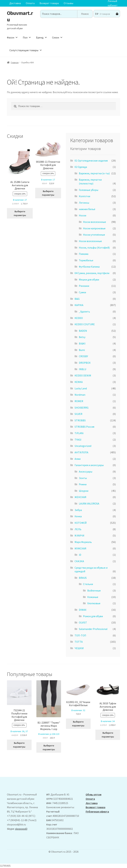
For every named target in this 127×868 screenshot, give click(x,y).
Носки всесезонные (95, 222)
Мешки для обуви (89, 280)
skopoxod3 (21, 829)
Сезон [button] (57, 37)
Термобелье (86, 260)
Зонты (83, 478)
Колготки (85, 196)
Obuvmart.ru (20, 16)
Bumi (82, 350)
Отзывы (68, 3)
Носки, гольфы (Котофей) (94, 248)
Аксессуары (86, 472)
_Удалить (84, 311)
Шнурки (84, 491)
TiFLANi (79, 433)
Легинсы (84, 203)
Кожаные (93, 597)
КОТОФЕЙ (81, 523)
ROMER (79, 401)
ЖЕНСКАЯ (80, 497)
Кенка (78, 516)
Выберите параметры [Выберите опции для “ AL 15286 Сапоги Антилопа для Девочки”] (20, 213)
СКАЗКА (79, 561)
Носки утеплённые (94, 235)
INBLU (83, 369)
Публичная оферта (97, 812)
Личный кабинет (113, 3)
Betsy (82, 337)
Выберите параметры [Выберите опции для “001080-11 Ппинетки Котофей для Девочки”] (48, 193)
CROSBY (83, 356)
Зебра (78, 510)
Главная (15, 62)
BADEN (83, 331)
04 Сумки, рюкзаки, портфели (92, 273)
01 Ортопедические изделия (91, 161)
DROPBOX (85, 363)
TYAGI (78, 440)
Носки (83, 215)
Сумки (82, 292)
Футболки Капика (89, 267)
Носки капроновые (94, 228)
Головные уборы (89, 190)
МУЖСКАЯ (80, 548)
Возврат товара (49, 3)
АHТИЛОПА (81, 452)
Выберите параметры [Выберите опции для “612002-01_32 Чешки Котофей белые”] (78, 724)
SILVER (78, 414)
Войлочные (94, 590)
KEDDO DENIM (83, 375)
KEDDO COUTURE (85, 324)
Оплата (30, 3)
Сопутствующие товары (26, 50)
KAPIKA (79, 305)
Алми (78, 459)
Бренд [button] (42, 37)
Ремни (83, 484)
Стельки (88, 584)
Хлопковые (94, 603)
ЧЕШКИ (79, 648)
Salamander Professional (93, 629)
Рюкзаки (84, 286)
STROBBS (80, 420)
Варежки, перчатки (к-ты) (94, 173)
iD (80, 555)
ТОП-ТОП (80, 635)
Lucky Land (81, 388)
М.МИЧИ (79, 535)
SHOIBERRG (82, 408)
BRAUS (83, 578)
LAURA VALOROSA (89, 504)
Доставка (15, 3)
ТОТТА (79, 642)
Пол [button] (27, 37)
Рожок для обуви (93, 616)
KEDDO (79, 318)
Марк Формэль (83, 542)
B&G (77, 299)
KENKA (79, 382)
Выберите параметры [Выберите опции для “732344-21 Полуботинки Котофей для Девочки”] (19, 745)
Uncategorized (83, 446)
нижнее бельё (87, 209)
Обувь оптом (94, 794)
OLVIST (83, 622)
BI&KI (82, 343)
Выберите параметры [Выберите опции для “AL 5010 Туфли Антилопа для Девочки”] (108, 735)
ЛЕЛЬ (78, 529)
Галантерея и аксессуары (89, 465)
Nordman (80, 395)
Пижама (84, 254)
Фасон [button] (12, 37)
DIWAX (83, 610)
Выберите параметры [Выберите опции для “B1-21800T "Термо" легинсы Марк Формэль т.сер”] (49, 747)
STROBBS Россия (84, 427)
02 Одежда (81, 167)
